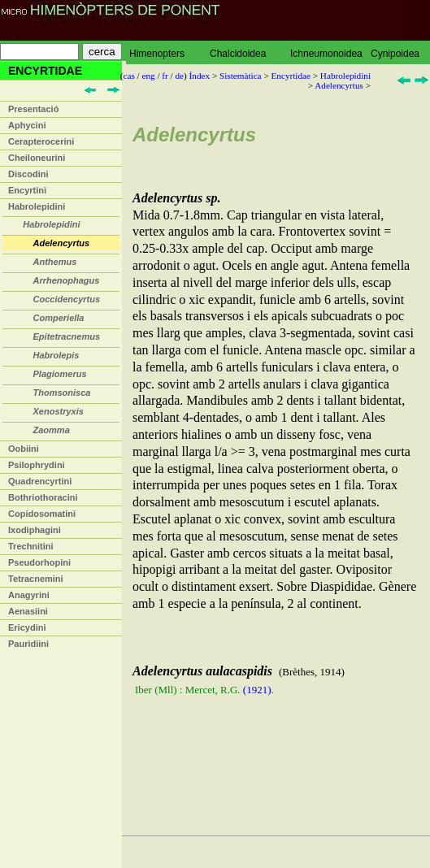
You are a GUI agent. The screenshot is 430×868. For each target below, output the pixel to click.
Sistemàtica (241, 76)
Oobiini (24, 449)
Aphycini (27, 125)
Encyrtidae (290, 76)
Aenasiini (28, 611)
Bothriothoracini (43, 497)
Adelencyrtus (339, 85)
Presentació (33, 109)
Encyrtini (27, 190)
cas (129, 76)
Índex (200, 76)
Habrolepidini (37, 206)
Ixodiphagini (35, 530)
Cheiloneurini (37, 158)
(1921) (257, 690)
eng (149, 76)
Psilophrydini (37, 465)
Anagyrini (29, 595)
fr (165, 76)
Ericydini (27, 627)
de (180, 76)
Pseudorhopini (39, 562)
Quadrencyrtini (40, 481)
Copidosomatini (42, 514)
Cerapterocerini (41, 141)
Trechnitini (31, 546)
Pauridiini (28, 644)
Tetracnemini (36, 579)
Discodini (28, 174)
